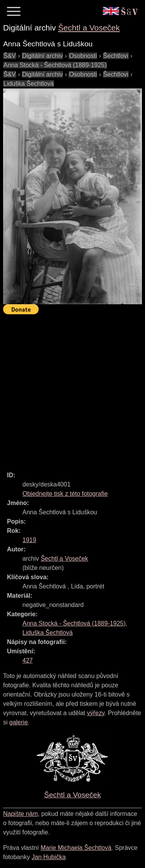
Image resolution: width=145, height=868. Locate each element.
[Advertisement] (72, 389)
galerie (19, 722)
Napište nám (20, 814)
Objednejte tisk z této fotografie (65, 494)
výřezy (96, 713)
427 (28, 660)
